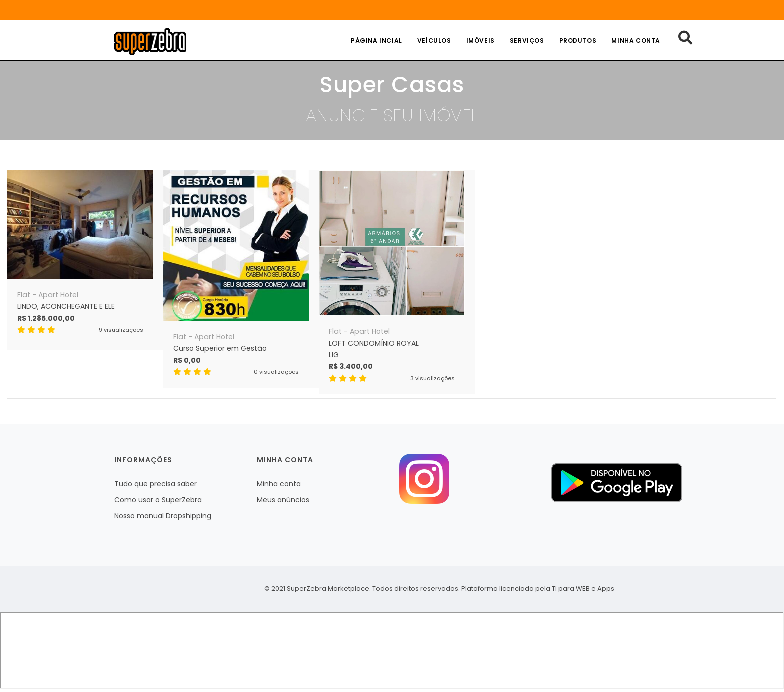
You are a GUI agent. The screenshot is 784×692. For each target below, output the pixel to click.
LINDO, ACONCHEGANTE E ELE (66, 306)
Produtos (578, 41)
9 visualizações (121, 330)
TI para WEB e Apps (583, 588)
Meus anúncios (283, 500)
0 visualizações (276, 372)
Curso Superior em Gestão (220, 348)
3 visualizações (433, 378)
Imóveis (481, 41)
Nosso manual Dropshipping (163, 516)
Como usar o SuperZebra (158, 500)
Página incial (377, 41)
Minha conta (636, 41)
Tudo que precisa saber (156, 484)
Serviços (527, 41)
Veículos (434, 41)
